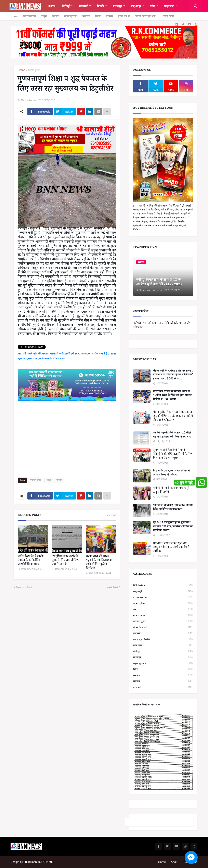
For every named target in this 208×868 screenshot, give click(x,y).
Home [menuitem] (52, 6)
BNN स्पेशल (163, 585)
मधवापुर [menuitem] (117, 6)
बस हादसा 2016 (163, 639)
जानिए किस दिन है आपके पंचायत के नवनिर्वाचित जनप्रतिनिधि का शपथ (31, 561)
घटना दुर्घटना (71, 16)
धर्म (163, 609)
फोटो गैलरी (168, 16)
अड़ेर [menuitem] (152, 6)
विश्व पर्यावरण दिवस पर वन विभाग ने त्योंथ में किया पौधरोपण (171, 473)
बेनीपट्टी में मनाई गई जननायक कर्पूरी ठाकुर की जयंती (171, 490)
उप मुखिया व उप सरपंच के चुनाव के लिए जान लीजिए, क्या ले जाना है (65, 561)
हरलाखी (163, 687)
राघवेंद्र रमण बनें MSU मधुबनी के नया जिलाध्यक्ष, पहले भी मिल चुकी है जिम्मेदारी (99, 563)
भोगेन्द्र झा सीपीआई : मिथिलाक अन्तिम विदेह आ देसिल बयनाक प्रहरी (173, 508)
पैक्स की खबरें (163, 627)
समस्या (56, 16)
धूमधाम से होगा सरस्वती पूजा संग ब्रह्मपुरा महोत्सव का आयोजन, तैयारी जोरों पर (171, 548)
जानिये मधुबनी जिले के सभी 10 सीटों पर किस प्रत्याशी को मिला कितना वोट (172, 435)
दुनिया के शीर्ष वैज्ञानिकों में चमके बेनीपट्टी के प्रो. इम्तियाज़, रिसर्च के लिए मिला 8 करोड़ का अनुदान (172, 455)
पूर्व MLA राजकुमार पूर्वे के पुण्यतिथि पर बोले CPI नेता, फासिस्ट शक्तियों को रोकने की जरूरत (173, 527)
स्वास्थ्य (109, 16)
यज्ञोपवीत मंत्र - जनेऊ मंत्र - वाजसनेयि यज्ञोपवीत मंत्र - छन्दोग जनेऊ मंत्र (162, 325)
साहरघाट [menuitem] (169, 6)
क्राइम (44, 16)
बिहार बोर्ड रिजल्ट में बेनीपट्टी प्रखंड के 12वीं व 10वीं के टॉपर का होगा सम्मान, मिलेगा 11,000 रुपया (173, 396)
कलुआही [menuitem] (136, 6)
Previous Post (24, 587)
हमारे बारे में (124, 16)
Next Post (112, 587)
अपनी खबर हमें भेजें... (146, 16)
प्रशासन (86, 16)
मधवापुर (163, 657)
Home (14, 16)
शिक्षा (98, 16)
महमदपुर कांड (163, 663)
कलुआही (163, 591)
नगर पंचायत (30, 16)
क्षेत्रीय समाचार (163, 597)
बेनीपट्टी (163, 651)
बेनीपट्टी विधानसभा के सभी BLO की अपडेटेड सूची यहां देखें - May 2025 (159, 283)
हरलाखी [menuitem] (84, 6)
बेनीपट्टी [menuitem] (66, 6)
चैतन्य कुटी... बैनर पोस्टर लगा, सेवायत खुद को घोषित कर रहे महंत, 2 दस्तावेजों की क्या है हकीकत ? (173, 417)
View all (111, 515)
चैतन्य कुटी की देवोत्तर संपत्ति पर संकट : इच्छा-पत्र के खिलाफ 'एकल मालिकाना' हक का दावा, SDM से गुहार (173, 375)
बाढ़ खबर (163, 645)
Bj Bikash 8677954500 (39, 862)
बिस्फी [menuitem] (100, 6)
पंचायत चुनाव (34, 71)
